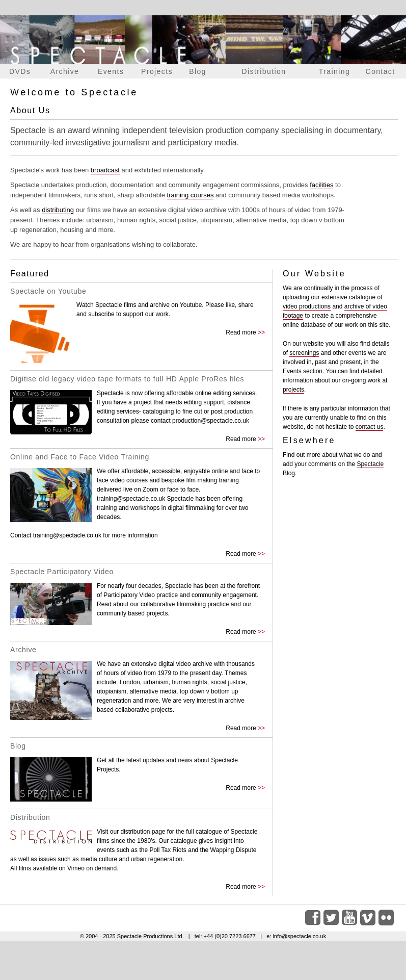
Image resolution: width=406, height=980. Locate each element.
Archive (65, 71)
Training (334, 71)
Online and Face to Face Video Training (80, 457)
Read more (241, 332)
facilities (321, 185)
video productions (307, 306)
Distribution (264, 71)
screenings (304, 353)
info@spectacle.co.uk (299, 936)
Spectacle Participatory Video (62, 572)
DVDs (20, 71)
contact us (370, 427)
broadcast (105, 170)
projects (293, 390)
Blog (198, 71)
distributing (58, 210)
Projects (157, 71)
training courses (191, 195)
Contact (380, 71)
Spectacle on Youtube (48, 291)
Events (111, 71)
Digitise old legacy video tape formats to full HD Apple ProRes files (127, 379)
